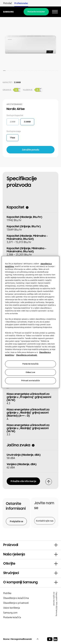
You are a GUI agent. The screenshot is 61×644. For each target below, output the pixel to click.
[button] (30, 545)
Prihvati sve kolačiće (31, 381)
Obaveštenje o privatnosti (16, 603)
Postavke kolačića (12, 617)
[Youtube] (50, 639)
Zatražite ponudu (31, 150)
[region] (30, 322)
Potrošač (8, 3)
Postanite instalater (36, 12)
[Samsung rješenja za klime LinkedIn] (55, 639)
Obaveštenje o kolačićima (16, 598)
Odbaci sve (30, 372)
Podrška (7, 593)
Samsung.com (10, 613)
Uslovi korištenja (12, 608)
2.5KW (13, 122)
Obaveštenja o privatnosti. (27, 355)
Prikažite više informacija (23, 480)
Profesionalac (21, 3)
